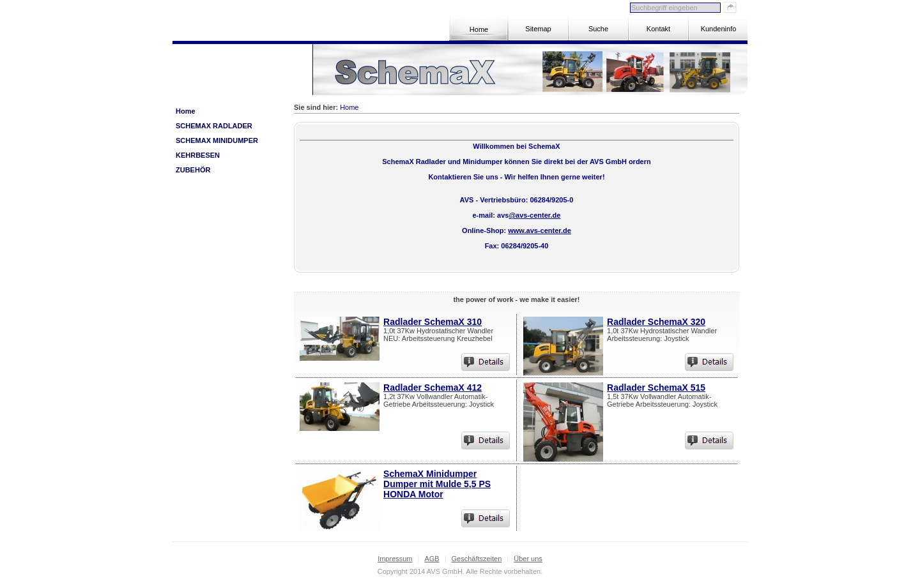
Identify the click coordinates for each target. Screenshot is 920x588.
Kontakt (658, 29)
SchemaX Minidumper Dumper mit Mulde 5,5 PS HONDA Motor (437, 484)
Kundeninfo (719, 29)
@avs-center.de (534, 215)
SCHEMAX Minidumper (217, 140)
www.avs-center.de (540, 230)
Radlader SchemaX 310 (433, 322)
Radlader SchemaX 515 (656, 388)
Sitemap (538, 29)
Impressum (395, 559)
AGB (432, 559)
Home (479, 29)
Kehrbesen (198, 155)
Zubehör (193, 170)
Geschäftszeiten (476, 559)
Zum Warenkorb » (270, 80)
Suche (598, 29)
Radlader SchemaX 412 (433, 388)
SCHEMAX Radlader (214, 126)
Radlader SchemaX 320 (656, 322)
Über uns (528, 559)
